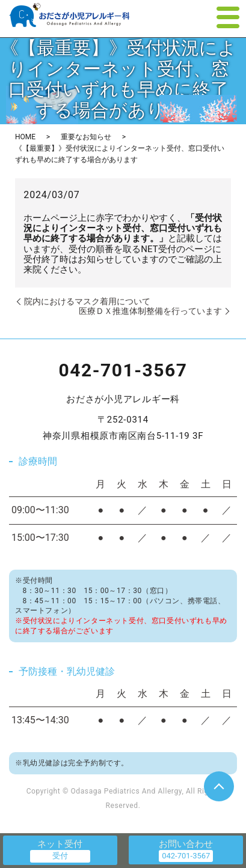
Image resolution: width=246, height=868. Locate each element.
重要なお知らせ (86, 137)
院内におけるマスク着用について (87, 301)
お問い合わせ (186, 844)
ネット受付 (60, 844)
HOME (25, 137)
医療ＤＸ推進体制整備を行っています (150, 311)
